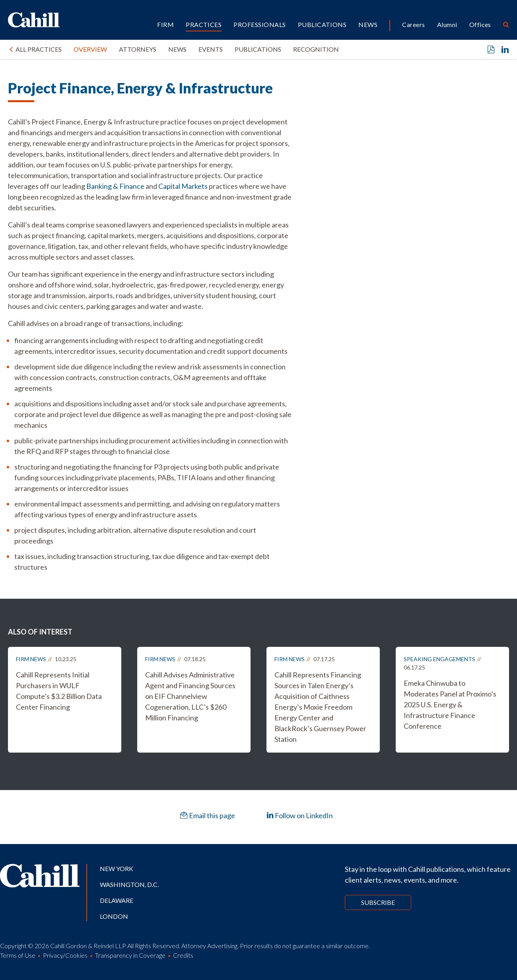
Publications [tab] (258, 49)
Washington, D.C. (129, 884)
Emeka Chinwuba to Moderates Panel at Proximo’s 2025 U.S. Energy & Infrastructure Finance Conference (450, 704)
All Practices (39, 49)
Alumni (447, 24)
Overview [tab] (90, 49)
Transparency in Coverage (130, 955)
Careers (413, 24)
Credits (183, 955)
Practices (204, 24)
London (114, 916)
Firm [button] (165, 24)
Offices (480, 24)
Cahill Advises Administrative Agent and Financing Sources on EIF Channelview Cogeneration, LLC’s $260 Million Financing (190, 696)
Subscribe (378, 902)
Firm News (31, 659)
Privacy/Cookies (65, 955)
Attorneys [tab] (138, 49)
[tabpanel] (151, 344)
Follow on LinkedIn (300, 815)
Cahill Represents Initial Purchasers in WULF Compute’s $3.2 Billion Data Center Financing (59, 691)
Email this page (208, 815)
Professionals (259, 24)
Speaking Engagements (439, 659)
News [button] (368, 24)
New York (117, 868)
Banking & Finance (115, 186)
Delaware (117, 900)
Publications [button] (322, 24)
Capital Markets (183, 186)
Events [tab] (211, 49)
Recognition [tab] (316, 49)
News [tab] (177, 49)
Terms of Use (18, 955)
